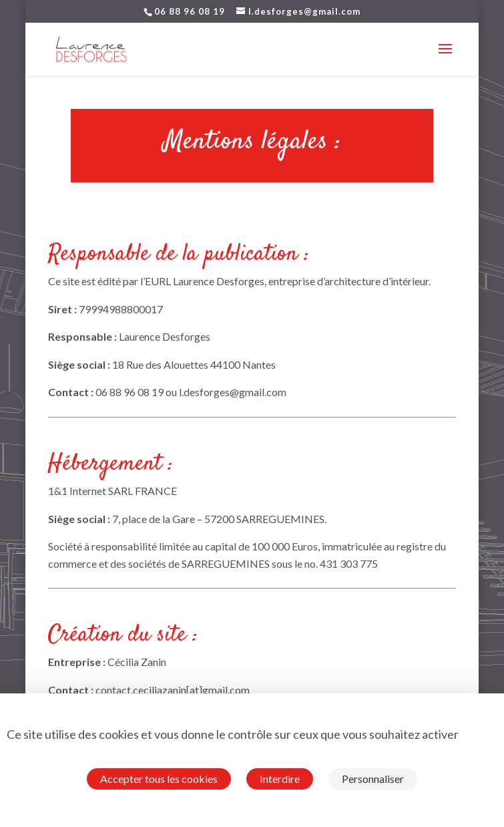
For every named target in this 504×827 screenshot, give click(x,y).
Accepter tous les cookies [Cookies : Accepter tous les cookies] (159, 779)
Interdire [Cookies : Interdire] (280, 779)
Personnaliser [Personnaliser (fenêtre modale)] (373, 779)
